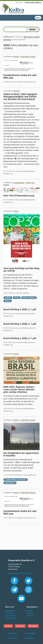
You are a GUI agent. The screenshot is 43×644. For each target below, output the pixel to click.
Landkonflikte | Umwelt (28, 57)
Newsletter (20, 626)
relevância (19, 37)
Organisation (10, 611)
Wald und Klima (29, 298)
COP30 (8, 298)
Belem (8, 301)
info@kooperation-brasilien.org (20, 573)
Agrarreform (10, 483)
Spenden (8, 626)
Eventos (16, 354)
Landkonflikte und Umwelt (16, 480)
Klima (17, 298)
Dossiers (30, 613)
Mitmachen (33, 626)
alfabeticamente (19, 40)
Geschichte (9, 613)
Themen (16, 57)
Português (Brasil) (33, 3)
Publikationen (10, 618)
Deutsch (19, 3)
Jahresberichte (11, 616)
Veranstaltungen (19, 183)
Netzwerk (17, 91)
